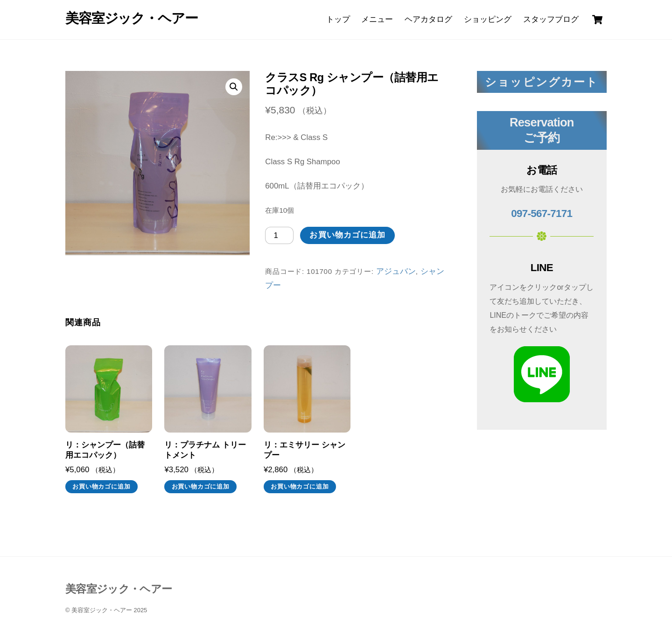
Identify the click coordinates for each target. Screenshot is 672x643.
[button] (234, 87)
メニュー (377, 19)
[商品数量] (279, 235)
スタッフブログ (551, 19)
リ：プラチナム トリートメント (205, 450)
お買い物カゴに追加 (347, 235)
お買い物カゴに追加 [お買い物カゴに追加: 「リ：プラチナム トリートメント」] (201, 487)
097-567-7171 (542, 213)
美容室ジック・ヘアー (102, 610)
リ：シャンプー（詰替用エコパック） (105, 450)
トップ (338, 19)
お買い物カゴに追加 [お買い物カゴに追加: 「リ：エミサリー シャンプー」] (300, 487)
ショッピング (488, 19)
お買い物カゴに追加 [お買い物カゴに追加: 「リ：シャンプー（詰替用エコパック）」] (101, 487)
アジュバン (396, 271)
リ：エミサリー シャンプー (304, 450)
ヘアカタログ (428, 19)
